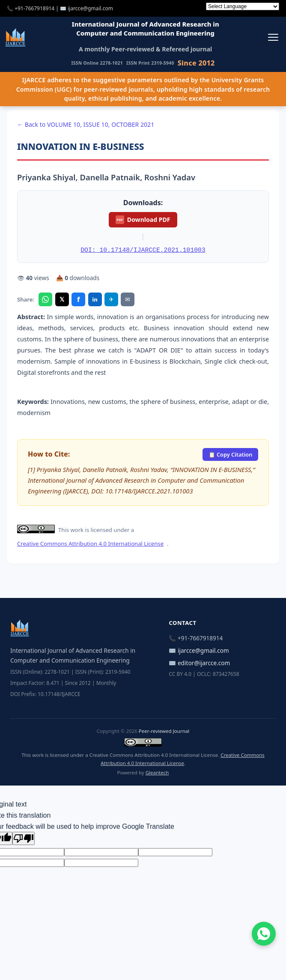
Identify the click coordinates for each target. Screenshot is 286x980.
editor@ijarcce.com (204, 663)
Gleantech (157, 772)
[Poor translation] (24, 838)
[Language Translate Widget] (243, 6)
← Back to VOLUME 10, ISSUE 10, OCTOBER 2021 (86, 124)
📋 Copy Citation (231, 454)
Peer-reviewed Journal (164, 731)
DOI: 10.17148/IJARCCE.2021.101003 (143, 250)
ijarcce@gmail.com (90, 8)
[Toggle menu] (273, 37)
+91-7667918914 (34, 8)
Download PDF (143, 220)
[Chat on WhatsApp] (264, 934)
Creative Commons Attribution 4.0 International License (90, 544)
